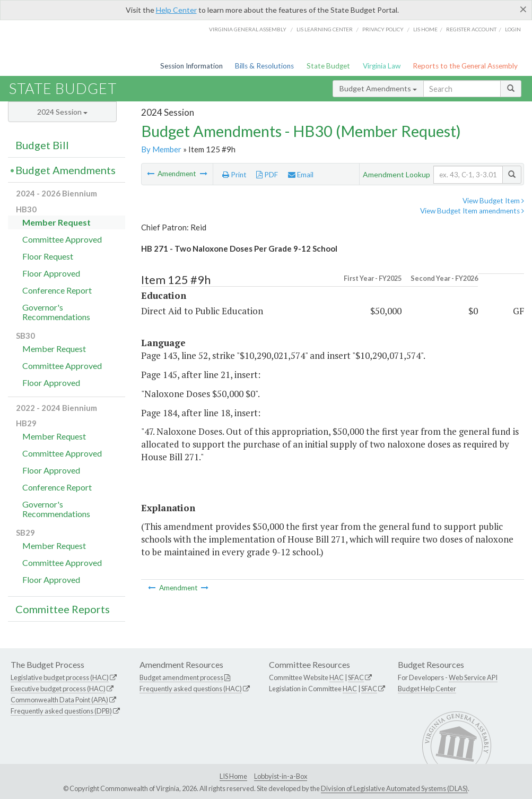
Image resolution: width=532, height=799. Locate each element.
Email (301, 175)
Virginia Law (382, 66)
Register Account (471, 29)
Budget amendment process (181, 677)
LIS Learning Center (325, 29)
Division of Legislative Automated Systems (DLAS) (394, 788)
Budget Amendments (378, 88)
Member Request (56, 222)
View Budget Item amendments (472, 211)
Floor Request (48, 256)
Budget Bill (42, 145)
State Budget (328, 66)
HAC (337, 677)
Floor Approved (51, 273)
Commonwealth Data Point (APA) (59, 700)
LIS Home (233, 776)
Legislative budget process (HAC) (60, 677)
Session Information (191, 66)
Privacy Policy (383, 29)
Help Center (176, 10)
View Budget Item (493, 201)
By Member (161, 149)
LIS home (425, 29)
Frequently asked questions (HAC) (191, 689)
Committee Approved (62, 239)
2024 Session (62, 112)
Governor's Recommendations (56, 312)
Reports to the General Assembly (465, 66)
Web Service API (473, 677)
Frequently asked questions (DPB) (61, 711)
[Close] (523, 9)
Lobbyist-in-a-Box (281, 776)
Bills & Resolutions (264, 66)
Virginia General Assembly (248, 29)
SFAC (356, 677)
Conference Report (57, 290)
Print (234, 175)
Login (513, 29)
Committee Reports (63, 609)
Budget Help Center (427, 689)
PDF (267, 175)
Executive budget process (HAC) (58, 689)
